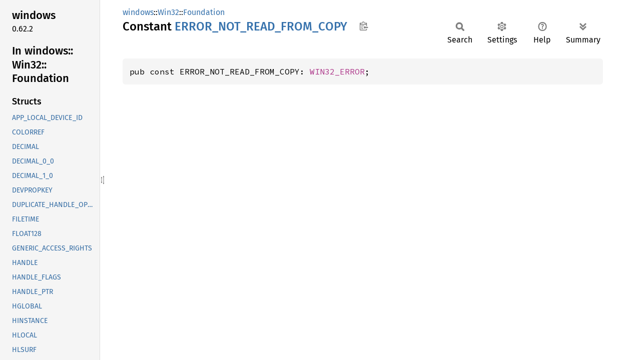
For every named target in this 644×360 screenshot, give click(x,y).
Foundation (204, 12)
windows (138, 12)
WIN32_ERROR (337, 71)
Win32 (168, 12)
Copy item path (364, 26)
